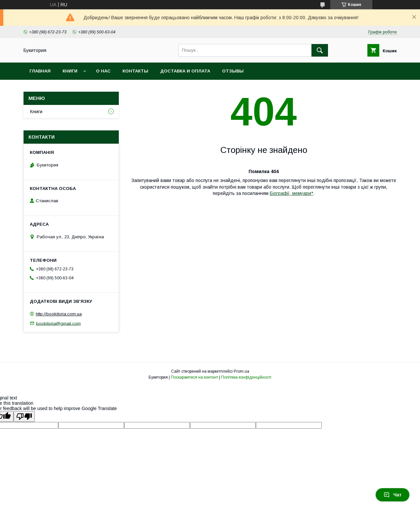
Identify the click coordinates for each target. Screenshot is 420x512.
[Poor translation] (24, 417)
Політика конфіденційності (246, 377)
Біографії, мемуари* (291, 193)
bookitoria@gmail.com (58, 323)
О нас (103, 71)
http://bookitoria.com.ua (59, 314)
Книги (70, 71)
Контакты (135, 71)
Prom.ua (241, 371)
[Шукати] (320, 50)
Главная (40, 71)
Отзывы (233, 71)
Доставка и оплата (185, 71)
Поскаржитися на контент (194, 377)
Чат (393, 495)
